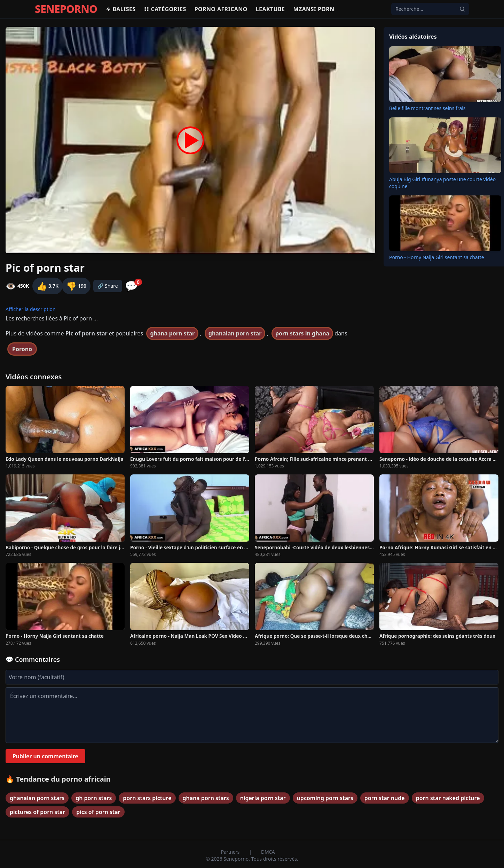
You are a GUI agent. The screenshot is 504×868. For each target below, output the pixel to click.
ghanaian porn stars (37, 798)
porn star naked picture (448, 798)
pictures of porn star (37, 812)
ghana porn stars (206, 798)
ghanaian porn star (235, 333)
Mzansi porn (314, 9)
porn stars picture (147, 798)
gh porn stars (94, 798)
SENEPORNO (66, 9)
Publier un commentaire (45, 756)
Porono (22, 349)
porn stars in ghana (302, 333)
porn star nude (385, 798)
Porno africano (221, 9)
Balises (120, 9)
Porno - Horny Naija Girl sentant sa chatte (437, 257)
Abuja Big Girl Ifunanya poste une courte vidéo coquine (442, 183)
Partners (231, 852)
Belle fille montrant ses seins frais (427, 108)
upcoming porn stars (325, 798)
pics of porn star (98, 812)
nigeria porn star (263, 798)
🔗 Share (108, 286)
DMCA (268, 852)
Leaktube (270, 9)
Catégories (165, 9)
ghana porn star (172, 333)
